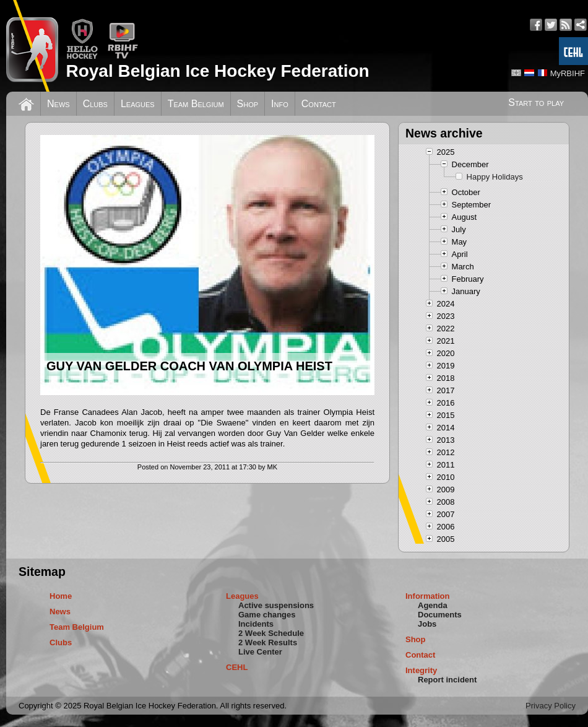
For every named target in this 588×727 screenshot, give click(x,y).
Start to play (536, 102)
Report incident (447, 680)
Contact (319, 104)
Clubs (95, 104)
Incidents (256, 624)
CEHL (237, 667)
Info (280, 104)
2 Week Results (268, 642)
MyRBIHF (568, 73)
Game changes (267, 615)
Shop (248, 104)
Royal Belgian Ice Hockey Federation (217, 71)
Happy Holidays (495, 177)
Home (61, 596)
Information (428, 596)
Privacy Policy (551, 706)
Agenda (433, 605)
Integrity (421, 670)
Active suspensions (276, 605)
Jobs (427, 624)
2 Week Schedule (271, 633)
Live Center (260, 652)
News (58, 104)
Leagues (138, 104)
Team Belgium (196, 104)
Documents (440, 615)
